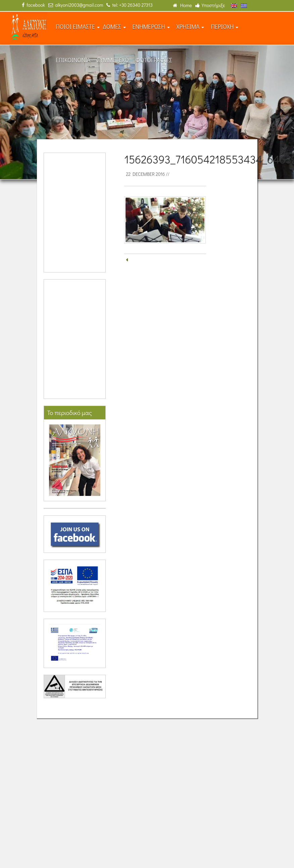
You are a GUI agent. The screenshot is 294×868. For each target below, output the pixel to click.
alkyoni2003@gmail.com (76, 5)
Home (182, 5)
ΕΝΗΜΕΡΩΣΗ (151, 27)
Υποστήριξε (210, 5)
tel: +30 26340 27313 (129, 5)
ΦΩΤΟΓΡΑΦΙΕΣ (154, 60)
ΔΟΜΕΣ (114, 27)
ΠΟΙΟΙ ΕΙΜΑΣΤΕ (78, 27)
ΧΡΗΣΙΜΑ (190, 27)
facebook (33, 5)
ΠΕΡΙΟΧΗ (225, 27)
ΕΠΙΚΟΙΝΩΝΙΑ (73, 60)
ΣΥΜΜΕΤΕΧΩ (113, 60)
